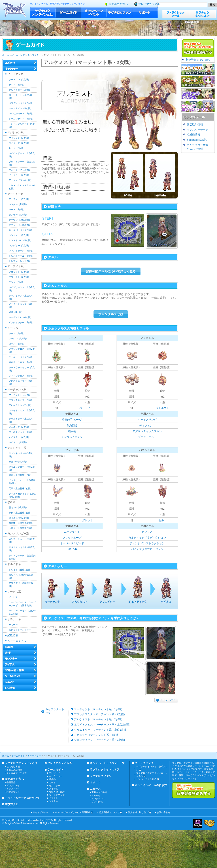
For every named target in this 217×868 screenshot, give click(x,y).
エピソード (55, 773)
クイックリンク (144, 763)
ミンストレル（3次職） (21, 240)
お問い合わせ (164, 812)
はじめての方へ (118, 4)
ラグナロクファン (119, 13)
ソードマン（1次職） (19, 80)
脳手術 (72, 431)
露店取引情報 (195, 125)
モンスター (55, 786)
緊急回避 (72, 425)
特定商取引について (109, 812)
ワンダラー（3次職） (19, 246)
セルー (162, 520)
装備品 (52, 779)
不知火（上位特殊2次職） (22, 528)
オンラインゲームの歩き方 (151, 785)
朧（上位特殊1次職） (19, 518)
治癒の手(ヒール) (72, 420)
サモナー (13, 625)
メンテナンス (98, 799)
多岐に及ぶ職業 (14, 770)
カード (52, 782)
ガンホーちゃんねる (146, 779)
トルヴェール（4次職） (21, 261)
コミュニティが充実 (17, 773)
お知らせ (96, 795)
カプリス (147, 532)
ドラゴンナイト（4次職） (22, 119)
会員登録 (11, 782)
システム (53, 801)
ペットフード (87, 408)
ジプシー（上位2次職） (21, 225)
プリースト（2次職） (19, 277)
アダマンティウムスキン (147, 431)
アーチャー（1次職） (19, 199)
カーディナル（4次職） (21, 317)
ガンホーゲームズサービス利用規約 (72, 812)
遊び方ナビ (12, 804)
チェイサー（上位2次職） (22, 357)
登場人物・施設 (57, 792)
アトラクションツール (176, 14)
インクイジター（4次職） (22, 322)
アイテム (53, 789)
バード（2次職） (17, 210)
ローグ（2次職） (17, 344)
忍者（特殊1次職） (18, 507)
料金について (13, 792)
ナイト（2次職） (17, 85)
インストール (13, 789)
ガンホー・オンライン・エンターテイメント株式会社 (198, 823)
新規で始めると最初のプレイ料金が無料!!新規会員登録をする (194, 790)
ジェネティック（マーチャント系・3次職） (100, 740)
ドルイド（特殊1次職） (21, 570)
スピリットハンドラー (20, 630)
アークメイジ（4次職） (21, 180)
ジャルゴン (162, 408)
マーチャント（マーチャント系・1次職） (99, 709)
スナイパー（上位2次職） (22, 230)
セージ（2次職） (17, 148)
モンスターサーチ (198, 130)
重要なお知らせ (99, 792)
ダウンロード (13, 786)
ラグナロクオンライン (14, 10)
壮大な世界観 (13, 767)
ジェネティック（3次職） (22, 432)
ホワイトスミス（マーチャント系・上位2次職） (103, 725)
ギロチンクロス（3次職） (22, 362)
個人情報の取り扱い (138, 812)
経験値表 (13, 635)
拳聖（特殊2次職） (18, 462)
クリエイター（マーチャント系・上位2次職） (102, 730)
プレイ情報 (97, 802)
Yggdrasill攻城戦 (197, 140)
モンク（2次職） (17, 282)
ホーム (6, 55)
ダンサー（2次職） (18, 215)
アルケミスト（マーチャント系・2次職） (99, 719)
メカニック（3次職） (19, 427)
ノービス (13, 597)
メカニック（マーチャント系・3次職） (98, 735)
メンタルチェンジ (72, 437)
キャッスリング (147, 420)
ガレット (87, 520)
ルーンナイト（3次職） (21, 108)
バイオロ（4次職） (18, 442)
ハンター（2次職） (18, 204)
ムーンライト (72, 532)
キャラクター (34, 55)
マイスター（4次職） (19, 437)
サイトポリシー (41, 812)
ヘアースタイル (17, 641)
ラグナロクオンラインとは (43, 13)
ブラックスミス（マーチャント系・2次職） (100, 714)
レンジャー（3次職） (19, 235)
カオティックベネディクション (147, 538)
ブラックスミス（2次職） (22, 400)
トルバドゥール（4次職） (22, 256)
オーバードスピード (72, 543)
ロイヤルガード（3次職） (22, 114)
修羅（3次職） (16, 312)
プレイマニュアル (149, 4)
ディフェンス (147, 425)
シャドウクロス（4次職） (22, 376)
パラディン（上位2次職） (22, 103)
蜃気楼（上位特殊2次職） (22, 523)
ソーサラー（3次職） (19, 175)
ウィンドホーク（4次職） (22, 251)
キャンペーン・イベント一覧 (107, 763)
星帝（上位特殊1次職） (21, 475)
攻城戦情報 (194, 135)
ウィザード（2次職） (19, 143)
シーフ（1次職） (17, 333)
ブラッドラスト (147, 437)
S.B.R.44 (72, 549)
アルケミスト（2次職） (21, 405)
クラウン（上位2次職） (21, 220)
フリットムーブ (72, 538)
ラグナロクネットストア (202, 14)
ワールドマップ (57, 795)
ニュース (95, 789)
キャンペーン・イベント (94, 13)
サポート (145, 13)
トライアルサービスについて (22, 798)
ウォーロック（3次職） (21, 170)
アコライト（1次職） (19, 272)
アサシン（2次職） (18, 339)
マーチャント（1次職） (21, 395)
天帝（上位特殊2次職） (21, 488)
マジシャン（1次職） (19, 138)
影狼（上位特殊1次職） (21, 513)
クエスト (53, 798)
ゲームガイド (68, 13)
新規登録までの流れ (198, 60)
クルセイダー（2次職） (21, 90)
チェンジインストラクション (147, 543)
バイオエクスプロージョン (147, 549)
